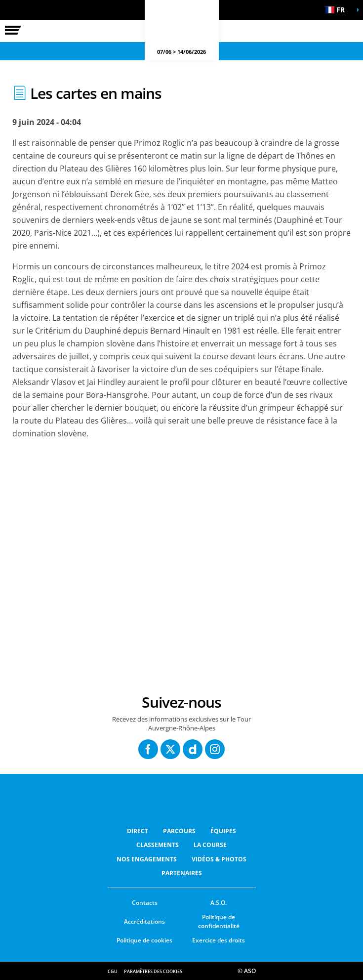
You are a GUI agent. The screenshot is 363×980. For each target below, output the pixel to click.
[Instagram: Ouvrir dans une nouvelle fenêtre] (215, 749)
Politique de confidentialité (219, 922)
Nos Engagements (147, 859)
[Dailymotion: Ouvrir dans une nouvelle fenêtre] (193, 749)
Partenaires (182, 873)
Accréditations (144, 921)
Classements (158, 845)
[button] (338, 10)
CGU (113, 971)
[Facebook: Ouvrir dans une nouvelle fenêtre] (148, 749)
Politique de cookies (144, 940)
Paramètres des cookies (153, 971)
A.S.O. (219, 903)
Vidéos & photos (219, 859)
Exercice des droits (219, 940)
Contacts (145, 903)
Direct (138, 831)
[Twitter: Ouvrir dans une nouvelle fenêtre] (170, 749)
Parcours (179, 831)
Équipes (223, 831)
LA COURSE (210, 845)
